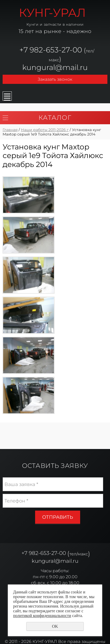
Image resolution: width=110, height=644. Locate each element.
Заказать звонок (55, 79)
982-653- (40, 553)
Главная (10, 130)
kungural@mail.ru (55, 67)
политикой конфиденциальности (42, 616)
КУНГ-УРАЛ (52, 13)
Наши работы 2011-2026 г (45, 130)
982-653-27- (50, 50)
